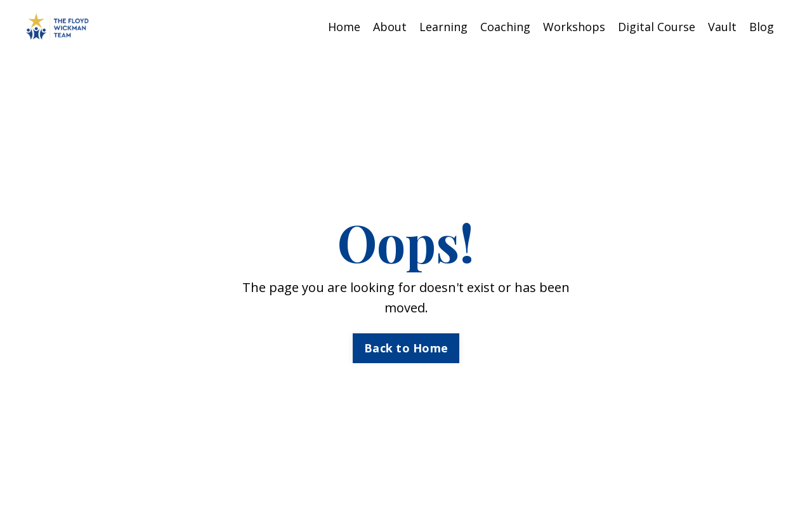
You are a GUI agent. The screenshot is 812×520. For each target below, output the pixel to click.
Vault (722, 27)
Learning (443, 27)
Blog (762, 27)
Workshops (574, 27)
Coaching (505, 27)
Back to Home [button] (406, 348)
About (390, 27)
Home (344, 27)
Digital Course (657, 27)
